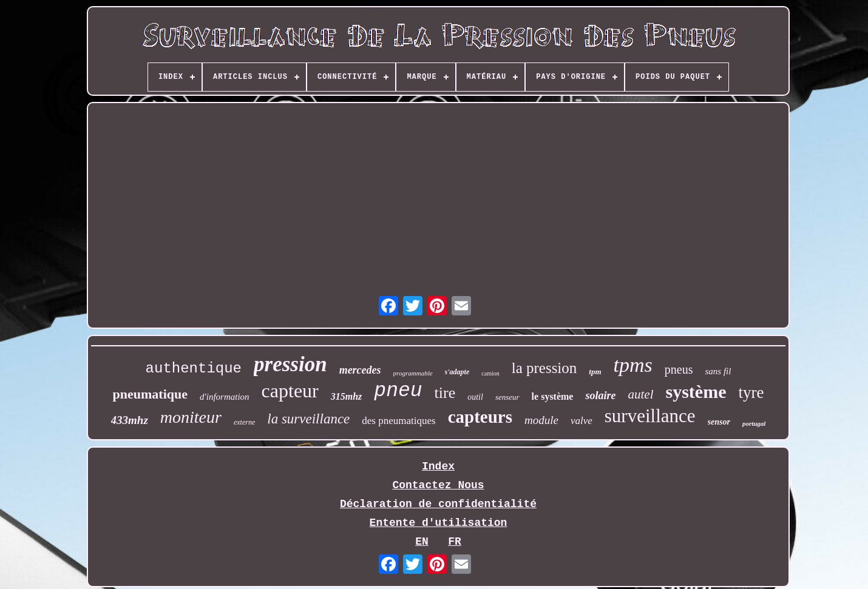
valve (581, 421)
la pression (544, 368)
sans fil (718, 371)
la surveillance (308, 419)
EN (422, 542)
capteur (290, 391)
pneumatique (150, 394)
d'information (225, 397)
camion (490, 373)
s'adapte (457, 372)
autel (640, 394)
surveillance (650, 416)
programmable (413, 373)
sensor (719, 422)
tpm (595, 372)
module (541, 420)
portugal (754, 423)
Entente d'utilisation (439, 523)
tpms (633, 365)
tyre (751, 392)
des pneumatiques (398, 421)
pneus (679, 369)
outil (475, 397)
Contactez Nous (438, 485)
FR (455, 542)
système (696, 392)
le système (553, 396)
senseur (507, 397)
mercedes (360, 370)
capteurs (480, 417)
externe (244, 422)
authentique (194, 369)
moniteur (191, 417)
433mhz (130, 420)
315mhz (347, 396)
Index (438, 466)
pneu (398, 391)
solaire (600, 395)
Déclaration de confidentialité (438, 504)
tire (445, 393)
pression (290, 364)
